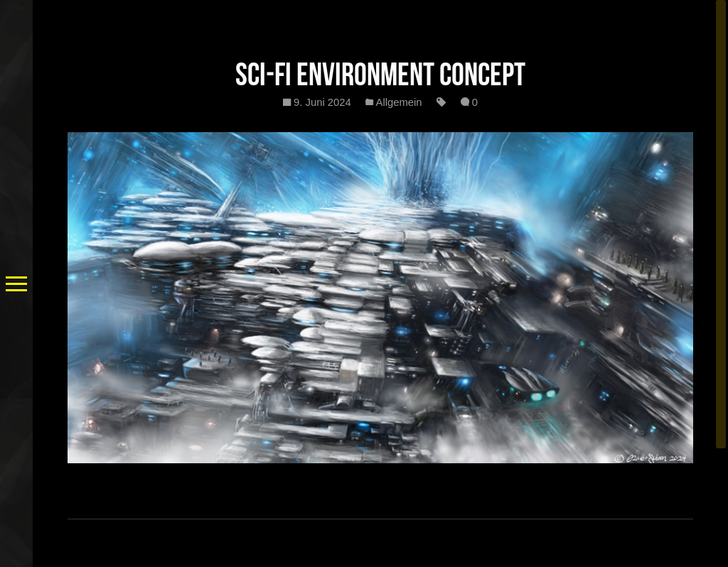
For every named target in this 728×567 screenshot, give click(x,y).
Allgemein (399, 102)
